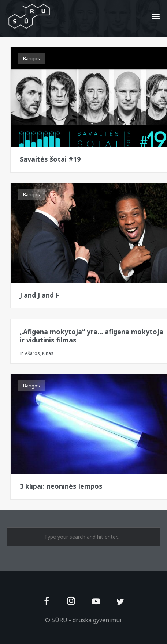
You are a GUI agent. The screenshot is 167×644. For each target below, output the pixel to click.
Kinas (48, 353)
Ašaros (32, 353)
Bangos (31, 58)
